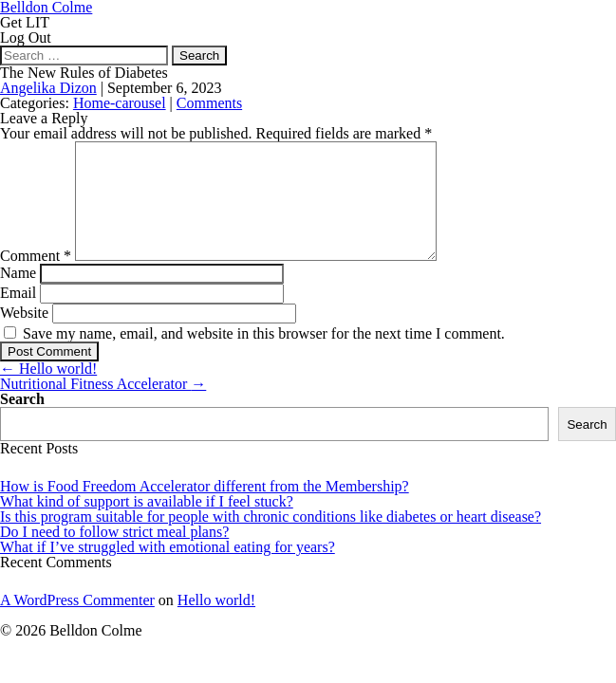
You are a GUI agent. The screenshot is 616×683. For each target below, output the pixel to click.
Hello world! (48, 391)
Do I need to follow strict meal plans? (114, 554)
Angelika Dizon (48, 88)
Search (22, 422)
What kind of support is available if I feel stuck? (147, 524)
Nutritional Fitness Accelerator (103, 406)
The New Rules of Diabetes (84, 73)
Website (24, 335)
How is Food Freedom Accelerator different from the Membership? (205, 509)
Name (18, 295)
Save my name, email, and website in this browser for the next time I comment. (264, 356)
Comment (36, 278)
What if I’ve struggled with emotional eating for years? (168, 570)
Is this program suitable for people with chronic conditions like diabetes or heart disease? (271, 539)
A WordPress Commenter (77, 623)
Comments (209, 103)
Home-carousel (120, 103)
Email (18, 315)
